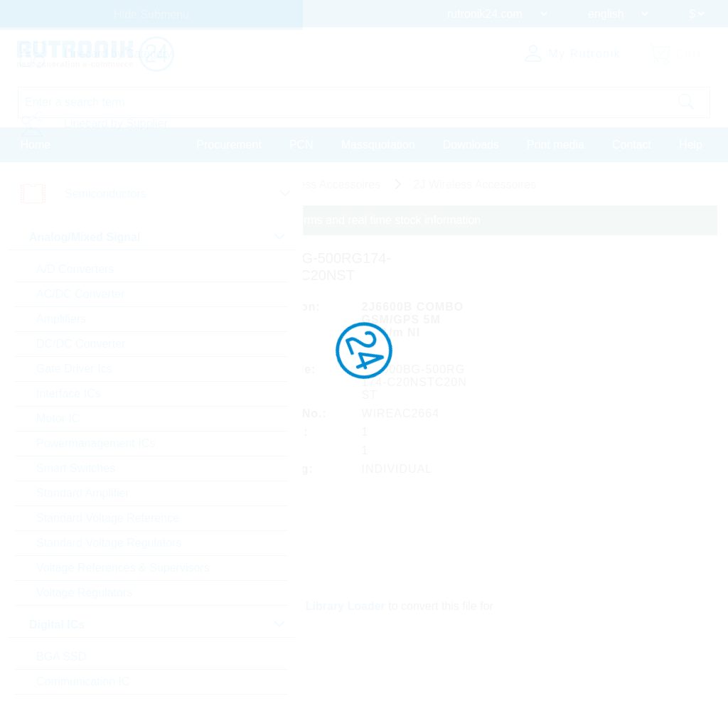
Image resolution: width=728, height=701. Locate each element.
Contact (632, 145)
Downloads (471, 145)
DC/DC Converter (81, 344)
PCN (301, 145)
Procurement (229, 145)
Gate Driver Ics (74, 369)
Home (36, 145)
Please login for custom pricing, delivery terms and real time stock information (286, 220)
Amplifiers (61, 319)
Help (691, 145)
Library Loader (346, 606)
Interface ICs (69, 394)
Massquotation (378, 145)
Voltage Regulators (84, 593)
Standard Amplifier (83, 493)
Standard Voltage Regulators (109, 543)
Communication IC (83, 681)
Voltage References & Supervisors (123, 568)
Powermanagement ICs (96, 443)
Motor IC (58, 418)
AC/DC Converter (80, 294)
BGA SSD (61, 657)
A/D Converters (75, 269)
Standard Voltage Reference (108, 518)
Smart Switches (76, 468)
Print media (556, 145)
